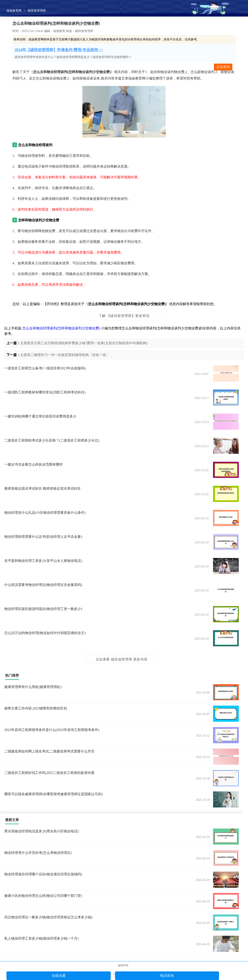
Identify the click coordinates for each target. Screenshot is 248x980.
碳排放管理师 (37, 11)
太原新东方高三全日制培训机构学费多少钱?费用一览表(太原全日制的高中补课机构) (84, 343)
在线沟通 (59, 976)
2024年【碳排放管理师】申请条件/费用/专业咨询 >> (59, 50)
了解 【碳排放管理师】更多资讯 (124, 316)
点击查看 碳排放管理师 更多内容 (122, 659)
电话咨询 (167, 976)
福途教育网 (14, 11)
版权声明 (123, 965)
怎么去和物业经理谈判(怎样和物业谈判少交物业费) (61, 328)
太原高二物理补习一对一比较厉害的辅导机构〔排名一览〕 (65, 355)
